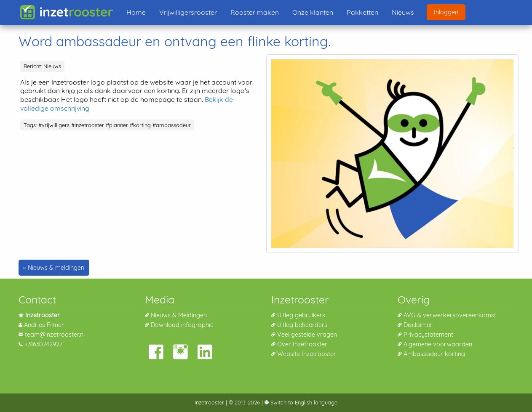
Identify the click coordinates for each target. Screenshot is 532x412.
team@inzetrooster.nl (55, 335)
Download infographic (182, 325)
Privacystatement (428, 335)
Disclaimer (418, 325)
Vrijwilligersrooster (188, 12)
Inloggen (446, 12)
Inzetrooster (209, 402)
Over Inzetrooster (302, 344)
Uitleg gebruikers (301, 315)
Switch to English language (303, 402)
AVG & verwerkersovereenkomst (450, 315)
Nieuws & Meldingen (179, 315)
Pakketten (362, 12)
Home (136, 12)
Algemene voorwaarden (438, 344)
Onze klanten (313, 12)
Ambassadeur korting (434, 354)
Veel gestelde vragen (307, 335)
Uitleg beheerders (302, 325)
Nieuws (403, 12)
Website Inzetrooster (307, 354)
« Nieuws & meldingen (54, 268)
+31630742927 (43, 344)
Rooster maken (255, 12)
